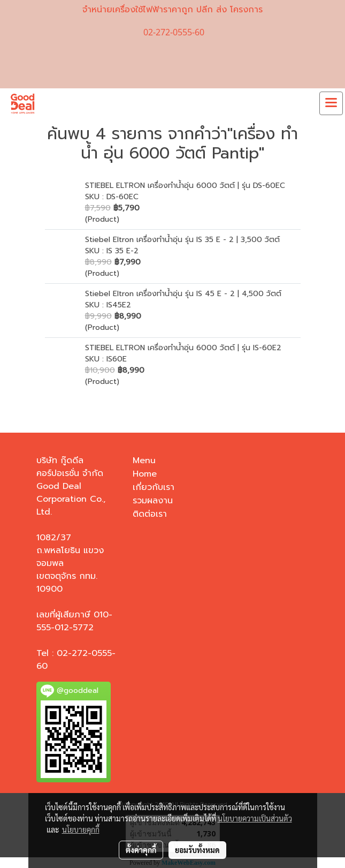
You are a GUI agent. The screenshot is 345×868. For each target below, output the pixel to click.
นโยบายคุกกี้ (81, 829)
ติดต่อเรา (150, 514)
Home (145, 474)
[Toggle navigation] (331, 103)
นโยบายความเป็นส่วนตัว (255, 818)
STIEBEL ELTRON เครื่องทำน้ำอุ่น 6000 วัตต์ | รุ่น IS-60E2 (183, 348)
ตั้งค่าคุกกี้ (141, 850)
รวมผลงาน (153, 501)
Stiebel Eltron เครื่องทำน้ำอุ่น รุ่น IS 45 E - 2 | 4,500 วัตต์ (183, 294)
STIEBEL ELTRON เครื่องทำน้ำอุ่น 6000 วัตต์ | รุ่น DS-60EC (185, 186)
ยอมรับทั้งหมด (197, 850)
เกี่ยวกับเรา (154, 487)
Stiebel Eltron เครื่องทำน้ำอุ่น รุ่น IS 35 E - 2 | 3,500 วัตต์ (182, 240)
